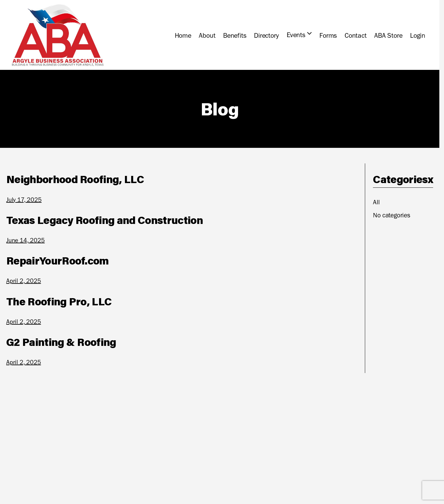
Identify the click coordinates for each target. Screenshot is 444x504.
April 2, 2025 (24, 281)
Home (183, 35)
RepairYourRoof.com (58, 260)
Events (296, 35)
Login (418, 35)
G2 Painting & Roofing (61, 342)
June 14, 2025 (25, 240)
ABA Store (388, 35)
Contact (356, 35)
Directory (266, 35)
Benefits (235, 35)
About (207, 35)
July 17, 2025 (24, 200)
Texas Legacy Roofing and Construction (105, 220)
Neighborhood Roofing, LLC (75, 179)
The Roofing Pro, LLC (59, 301)
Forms (328, 35)
